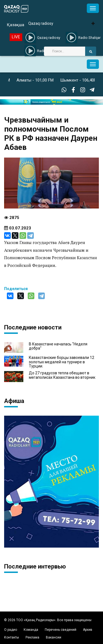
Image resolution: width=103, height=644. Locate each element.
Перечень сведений (61, 630)
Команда (31, 630)
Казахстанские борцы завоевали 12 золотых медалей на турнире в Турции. (62, 362)
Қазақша (16, 25)
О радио (11, 630)
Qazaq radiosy (41, 23)
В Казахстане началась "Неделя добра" (58, 346)
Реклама (32, 637)
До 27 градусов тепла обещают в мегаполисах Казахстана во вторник (62, 375)
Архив (88, 630)
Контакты (12, 637)
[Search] (65, 51)
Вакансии (54, 637)
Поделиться (16, 289)
